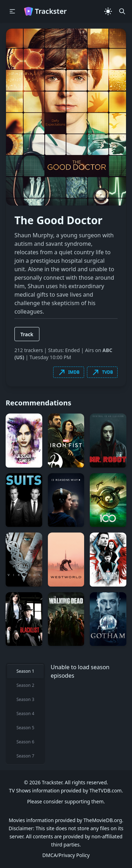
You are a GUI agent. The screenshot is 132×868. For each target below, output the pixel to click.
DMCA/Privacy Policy (66, 855)
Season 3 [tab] (26, 699)
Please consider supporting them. (66, 801)
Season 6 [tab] (26, 742)
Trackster (45, 11)
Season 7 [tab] (26, 756)
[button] (12, 11)
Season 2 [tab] (26, 685)
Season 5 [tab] (26, 728)
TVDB (102, 372)
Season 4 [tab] (26, 714)
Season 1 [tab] (26, 671)
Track (27, 334)
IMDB (69, 372)
